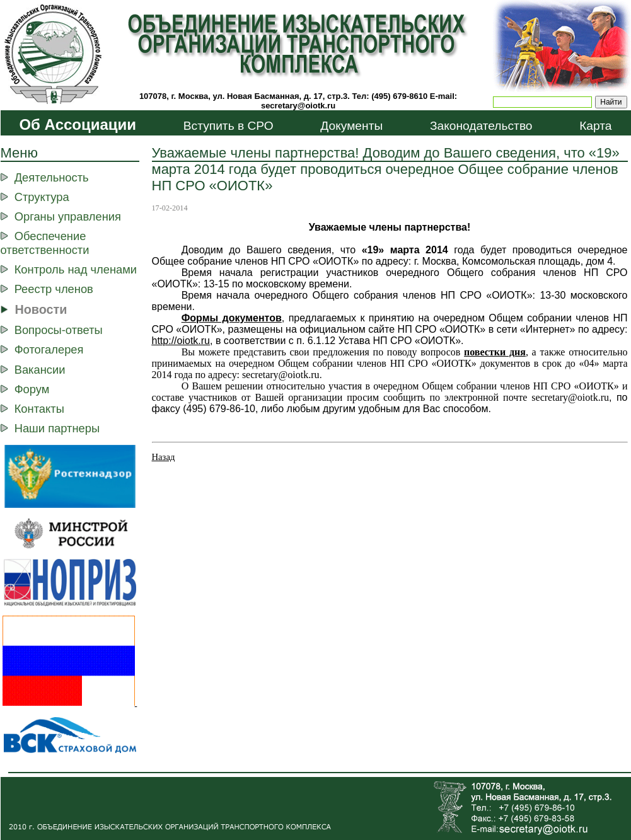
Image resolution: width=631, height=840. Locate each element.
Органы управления (68, 216)
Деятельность (52, 177)
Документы (351, 126)
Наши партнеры (57, 428)
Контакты (39, 409)
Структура (42, 197)
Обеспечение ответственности (45, 243)
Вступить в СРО (229, 126)
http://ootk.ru (181, 341)
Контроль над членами (76, 269)
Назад (164, 457)
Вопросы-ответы (59, 330)
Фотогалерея (49, 349)
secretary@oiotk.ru (298, 106)
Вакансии (40, 370)
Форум (32, 389)
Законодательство (481, 126)
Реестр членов (54, 289)
